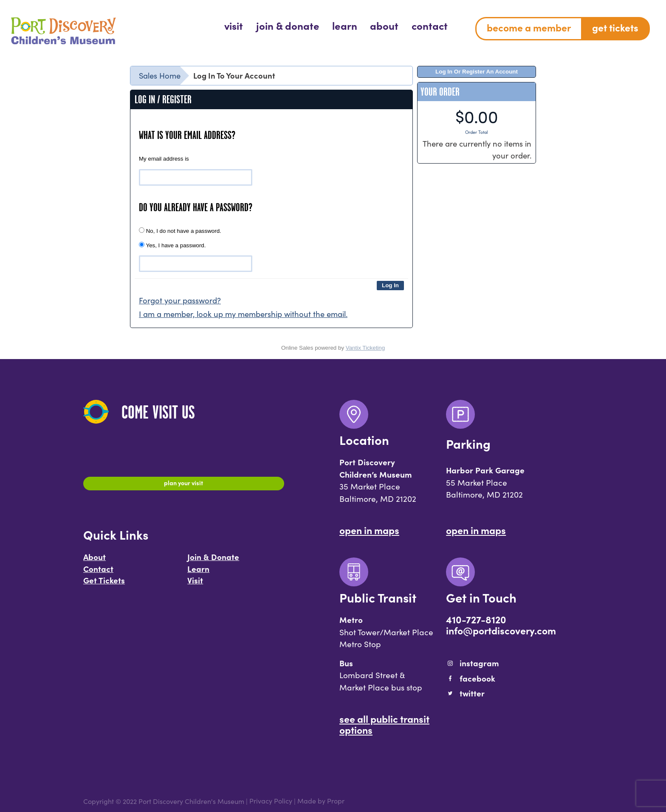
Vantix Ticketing (365, 348)
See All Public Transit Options (384, 724)
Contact (98, 573)
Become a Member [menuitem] (529, 27)
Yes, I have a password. (172, 245)
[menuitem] (234, 25)
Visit (195, 585)
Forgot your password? (180, 300)
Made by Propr (321, 801)
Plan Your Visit (184, 485)
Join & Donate (213, 561)
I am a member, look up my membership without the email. (243, 314)
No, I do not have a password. (180, 231)
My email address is (164, 159)
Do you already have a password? (196, 207)
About (95, 561)
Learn (198, 573)
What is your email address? (187, 135)
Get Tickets (104, 585)
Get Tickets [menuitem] (615, 27)
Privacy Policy (271, 801)
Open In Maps (369, 530)
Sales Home (160, 75)
